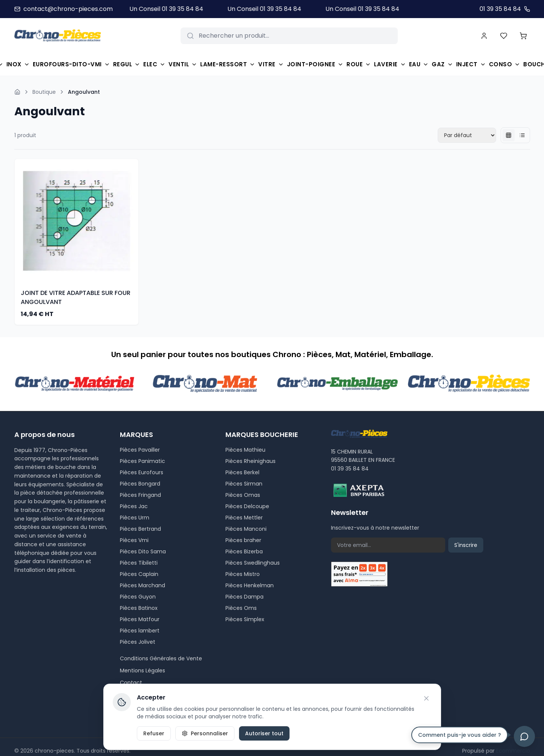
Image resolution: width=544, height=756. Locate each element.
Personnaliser (205, 733)
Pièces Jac (134, 506)
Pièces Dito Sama (143, 551)
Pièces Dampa (244, 597)
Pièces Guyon (138, 597)
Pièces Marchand (143, 585)
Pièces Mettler (244, 518)
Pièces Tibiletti (139, 563)
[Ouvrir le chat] (524, 736)
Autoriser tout (264, 733)
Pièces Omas (243, 495)
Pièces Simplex (245, 619)
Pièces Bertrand (140, 529)
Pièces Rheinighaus (251, 461)
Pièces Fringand (140, 495)
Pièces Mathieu (245, 450)
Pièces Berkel (242, 472)
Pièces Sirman (244, 484)
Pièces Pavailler (140, 450)
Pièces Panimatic (143, 461)
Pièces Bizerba (244, 551)
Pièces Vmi (134, 540)
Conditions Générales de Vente (161, 658)
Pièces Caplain (139, 574)
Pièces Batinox (139, 608)
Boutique (44, 92)
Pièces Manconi (246, 529)
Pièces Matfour (140, 619)
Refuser (154, 733)
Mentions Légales (143, 670)
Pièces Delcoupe (247, 506)
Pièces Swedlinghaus (253, 563)
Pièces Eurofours (142, 472)
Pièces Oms (241, 608)
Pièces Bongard (140, 484)
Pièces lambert (140, 631)
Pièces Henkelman (250, 585)
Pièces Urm (135, 518)
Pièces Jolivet (138, 642)
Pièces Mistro (243, 574)
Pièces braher (243, 540)
